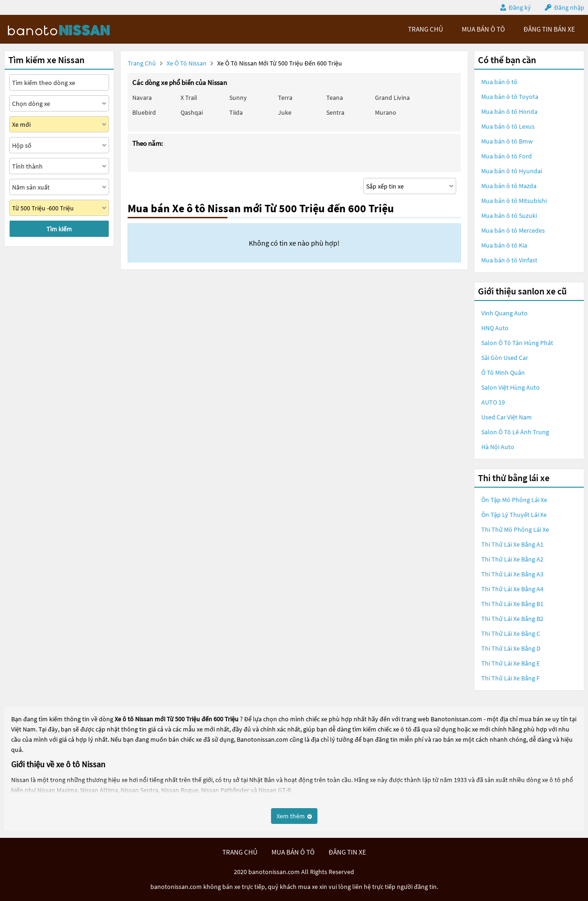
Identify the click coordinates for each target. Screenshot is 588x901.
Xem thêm (294, 816)
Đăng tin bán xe (549, 29)
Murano (386, 112)
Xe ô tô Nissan (187, 63)
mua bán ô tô (483, 29)
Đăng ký (520, 7)
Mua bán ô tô (499, 82)
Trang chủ (142, 63)
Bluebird (144, 112)
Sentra (335, 112)
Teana (335, 98)
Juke (285, 112)
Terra (285, 98)
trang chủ (426, 29)
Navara (142, 98)
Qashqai (192, 112)
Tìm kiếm (59, 229)
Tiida (236, 112)
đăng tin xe (347, 852)
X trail (189, 98)
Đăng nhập (569, 7)
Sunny (238, 98)
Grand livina (392, 98)
